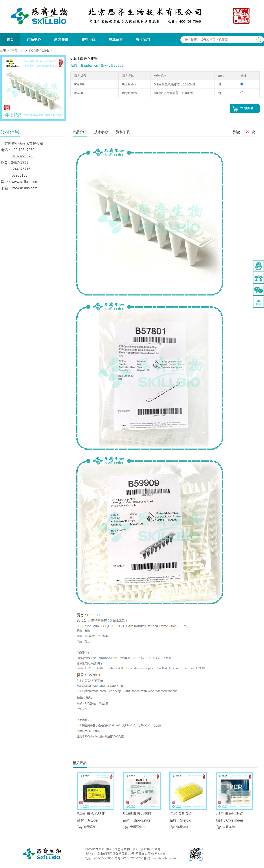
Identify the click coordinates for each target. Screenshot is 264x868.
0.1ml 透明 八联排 (137, 813)
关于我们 (143, 40)
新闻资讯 (61, 40)
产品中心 (34, 40)
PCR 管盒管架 (181, 813)
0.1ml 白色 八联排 (91, 813)
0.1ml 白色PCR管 (229, 813)
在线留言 (116, 40)
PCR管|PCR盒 (39, 51)
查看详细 (90, 827)
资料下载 (88, 40)
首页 (10, 40)
